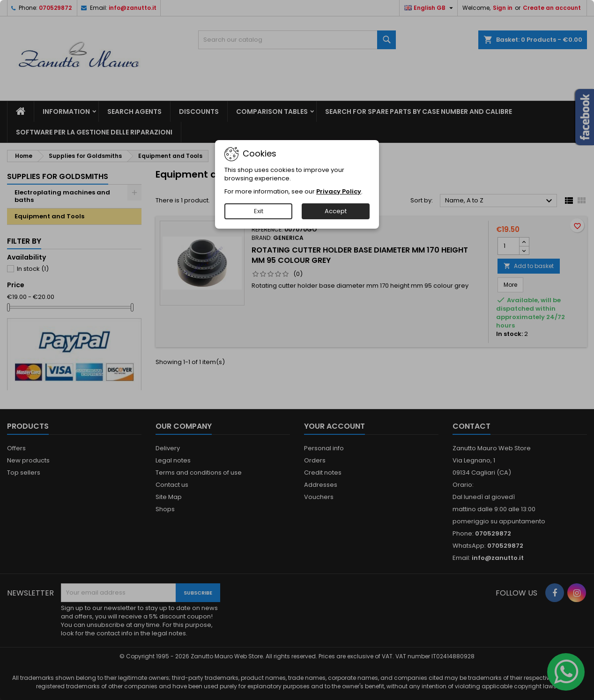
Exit (259, 211)
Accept (336, 211)
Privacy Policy (339, 191)
